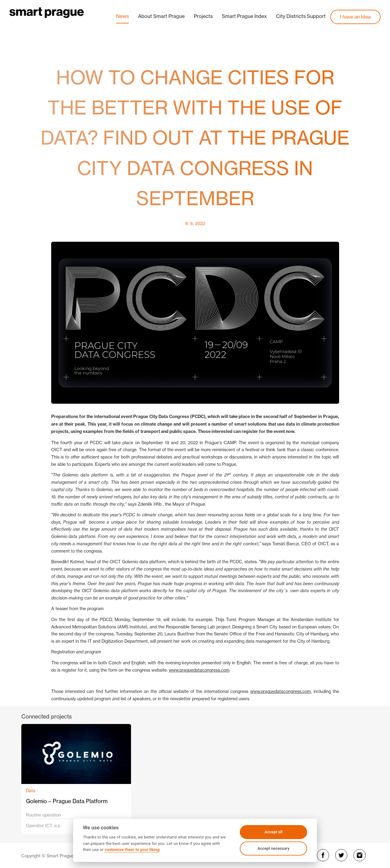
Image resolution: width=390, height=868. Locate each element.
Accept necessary (273, 848)
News (122, 16)
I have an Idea (355, 17)
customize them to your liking (132, 849)
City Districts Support (301, 16)
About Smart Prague (161, 16)
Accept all (273, 832)
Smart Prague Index (244, 16)
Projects (203, 16)
